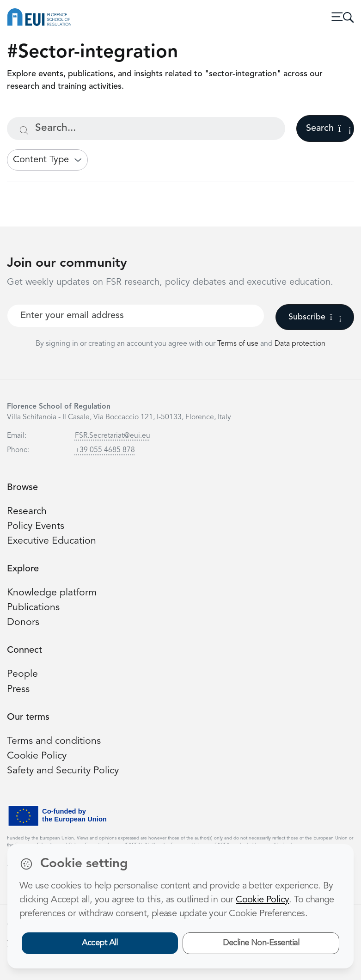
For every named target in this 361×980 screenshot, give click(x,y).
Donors (23, 622)
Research (27, 511)
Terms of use (239, 344)
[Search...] (146, 129)
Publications (33, 608)
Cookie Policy (37, 756)
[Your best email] (136, 316)
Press (18, 689)
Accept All (100, 943)
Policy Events (36, 526)
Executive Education (52, 541)
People (22, 674)
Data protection (300, 344)
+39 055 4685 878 (105, 450)
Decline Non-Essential (261, 943)
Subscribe (315, 317)
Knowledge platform (52, 593)
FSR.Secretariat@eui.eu (113, 436)
